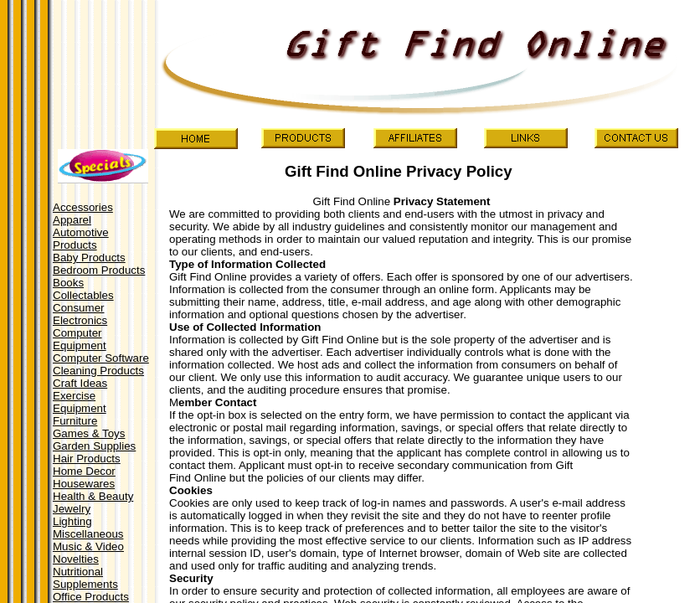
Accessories (83, 207)
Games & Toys (89, 433)
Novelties (76, 559)
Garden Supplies (94, 446)
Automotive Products (81, 239)
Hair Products (87, 459)
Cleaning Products (98, 371)
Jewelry (72, 509)
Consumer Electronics (80, 314)
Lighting (72, 521)
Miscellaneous (88, 534)
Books (68, 283)
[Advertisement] (102, 68)
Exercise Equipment (80, 402)
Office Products (91, 597)
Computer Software (101, 358)
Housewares (84, 484)
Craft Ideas (80, 383)
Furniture (75, 421)
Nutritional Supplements (85, 578)
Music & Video (88, 546)
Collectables (83, 295)
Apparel (72, 220)
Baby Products (89, 258)
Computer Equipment (80, 339)
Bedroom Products (99, 270)
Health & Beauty (93, 496)
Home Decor (84, 471)
